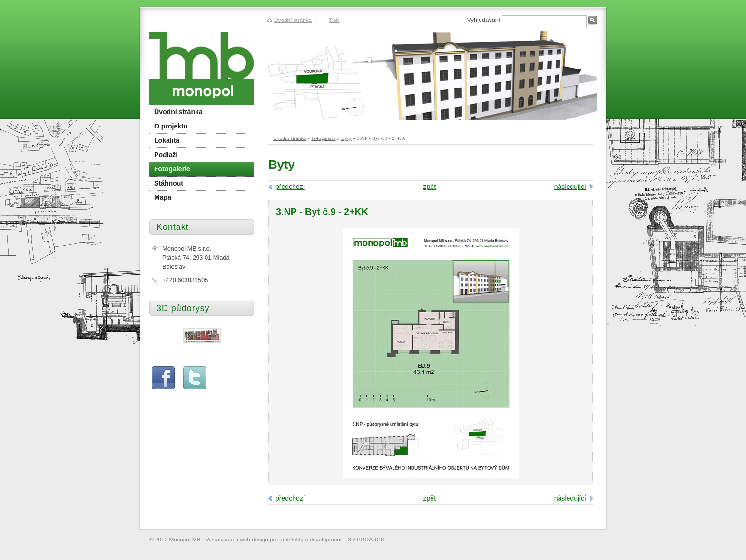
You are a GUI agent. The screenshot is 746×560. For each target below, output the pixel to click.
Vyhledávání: (484, 20)
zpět (429, 187)
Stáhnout (169, 183)
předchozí (290, 187)
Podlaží (166, 155)
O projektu (171, 126)
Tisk (334, 20)
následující (570, 187)
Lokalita (167, 140)
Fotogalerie (323, 138)
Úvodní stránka (290, 138)
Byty (346, 138)
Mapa (163, 197)
